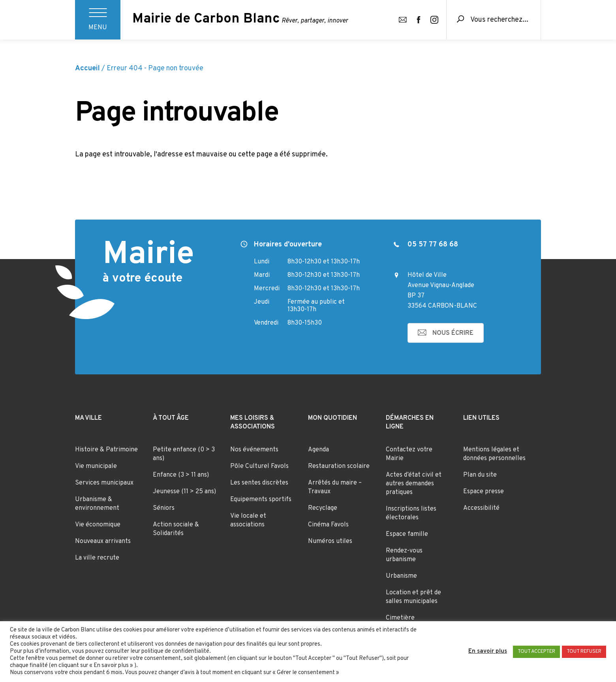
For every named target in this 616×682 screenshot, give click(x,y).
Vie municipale (96, 466)
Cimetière (400, 618)
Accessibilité (481, 508)
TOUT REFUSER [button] (584, 652)
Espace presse (484, 492)
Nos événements (254, 450)
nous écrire (453, 333)
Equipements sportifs (261, 500)
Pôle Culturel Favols (259, 466)
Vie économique (98, 525)
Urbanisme (401, 576)
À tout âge (171, 418)
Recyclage (323, 508)
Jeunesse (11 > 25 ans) (184, 492)
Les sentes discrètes (259, 483)
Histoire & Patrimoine (106, 450)
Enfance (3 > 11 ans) (181, 475)
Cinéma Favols (328, 525)
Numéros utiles (330, 541)
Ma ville (88, 418)
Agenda (318, 450)
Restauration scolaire (339, 466)
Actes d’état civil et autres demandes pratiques (414, 484)
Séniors (164, 508)
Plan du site (480, 475)
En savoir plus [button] (488, 652)
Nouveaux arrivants (103, 541)
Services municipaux (104, 483)
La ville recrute (97, 558)
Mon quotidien (332, 418)
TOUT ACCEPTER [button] (536, 652)
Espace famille (407, 534)
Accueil (87, 69)
